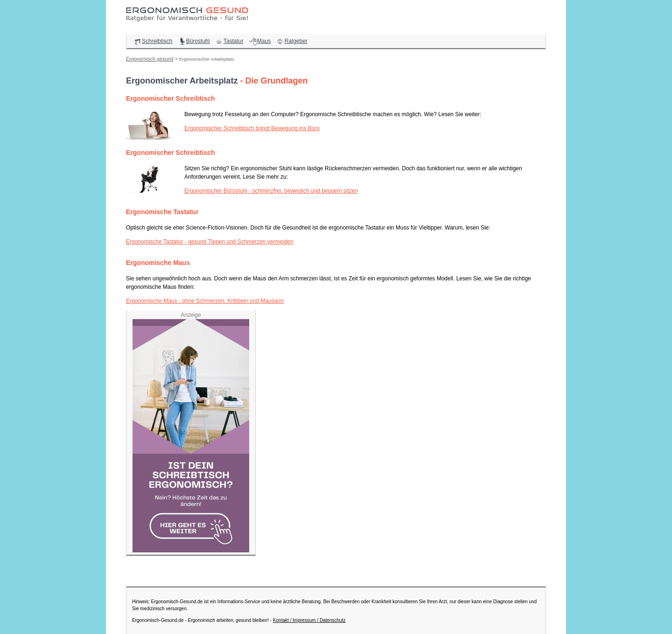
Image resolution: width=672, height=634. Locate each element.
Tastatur (229, 41)
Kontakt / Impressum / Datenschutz (309, 620)
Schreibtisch (153, 41)
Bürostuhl (194, 41)
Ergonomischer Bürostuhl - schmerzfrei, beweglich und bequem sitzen (271, 191)
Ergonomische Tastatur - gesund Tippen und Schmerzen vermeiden (210, 242)
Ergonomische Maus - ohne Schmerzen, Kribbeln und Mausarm (205, 301)
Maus (260, 41)
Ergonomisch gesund (150, 59)
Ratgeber (291, 41)
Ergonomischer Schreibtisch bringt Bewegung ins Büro (252, 128)
